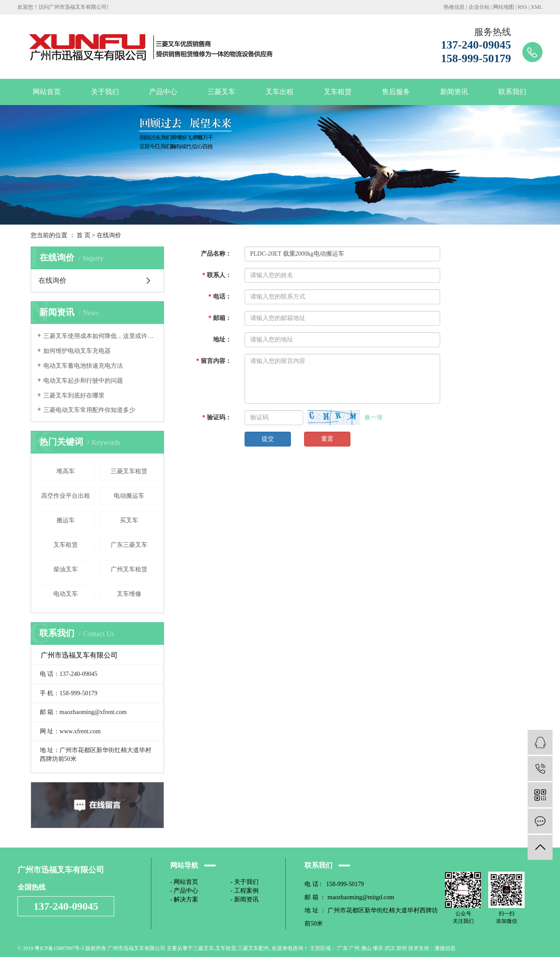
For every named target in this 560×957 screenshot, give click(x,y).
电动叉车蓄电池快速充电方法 (83, 366)
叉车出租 (280, 92)
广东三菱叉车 (129, 545)
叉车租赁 (338, 92)
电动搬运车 (129, 496)
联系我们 (512, 92)
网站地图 (504, 7)
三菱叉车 (221, 92)
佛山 (366, 948)
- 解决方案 (184, 899)
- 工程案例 (245, 891)
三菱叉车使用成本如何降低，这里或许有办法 (100, 336)
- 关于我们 (245, 882)
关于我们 (105, 92)
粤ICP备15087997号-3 (59, 948)
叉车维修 (129, 594)
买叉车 (129, 520)
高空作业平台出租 (66, 496)
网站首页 (47, 92)
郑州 (402, 948)
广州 (354, 948)
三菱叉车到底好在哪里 (74, 396)
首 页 (84, 235)
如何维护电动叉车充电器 (77, 351)
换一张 (374, 417)
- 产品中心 (184, 891)
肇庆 (378, 948)
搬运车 (66, 520)
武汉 (390, 948)
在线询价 (52, 280)
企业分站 (479, 7)
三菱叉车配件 (253, 948)
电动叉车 (66, 594)
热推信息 (454, 7)
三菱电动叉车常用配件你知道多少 (89, 410)
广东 (343, 948)
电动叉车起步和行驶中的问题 (83, 381)
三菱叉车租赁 (129, 471)
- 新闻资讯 (245, 899)
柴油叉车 (66, 569)
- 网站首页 (184, 882)
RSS (523, 7)
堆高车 (66, 471)
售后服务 (396, 92)
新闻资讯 (454, 92)
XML (537, 7)
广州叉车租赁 (129, 569)
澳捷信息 (445, 948)
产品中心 (163, 92)
